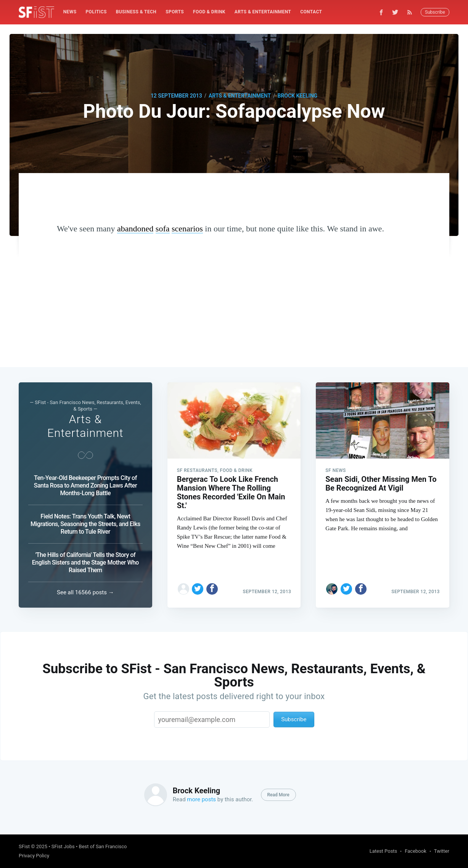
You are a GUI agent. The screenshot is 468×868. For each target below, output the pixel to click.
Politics (96, 12)
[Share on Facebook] (212, 589)
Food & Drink (209, 12)
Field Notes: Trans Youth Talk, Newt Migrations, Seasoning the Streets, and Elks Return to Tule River (85, 524)
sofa (163, 229)
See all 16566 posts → (85, 592)
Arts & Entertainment (263, 12)
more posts (201, 799)
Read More (278, 795)
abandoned (135, 229)
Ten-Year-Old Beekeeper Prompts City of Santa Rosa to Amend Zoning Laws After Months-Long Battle (85, 485)
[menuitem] (70, 12)
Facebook (415, 851)
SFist (24, 846)
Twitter (442, 851)
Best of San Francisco (103, 846)
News (70, 12)
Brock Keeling (297, 96)
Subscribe (435, 12)
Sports (175, 12)
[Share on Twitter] (198, 589)
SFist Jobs (63, 846)
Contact (311, 12)
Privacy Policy (34, 856)
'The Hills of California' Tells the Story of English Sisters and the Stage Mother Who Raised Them (85, 562)
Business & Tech (136, 12)
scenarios (187, 229)
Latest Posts (384, 851)
